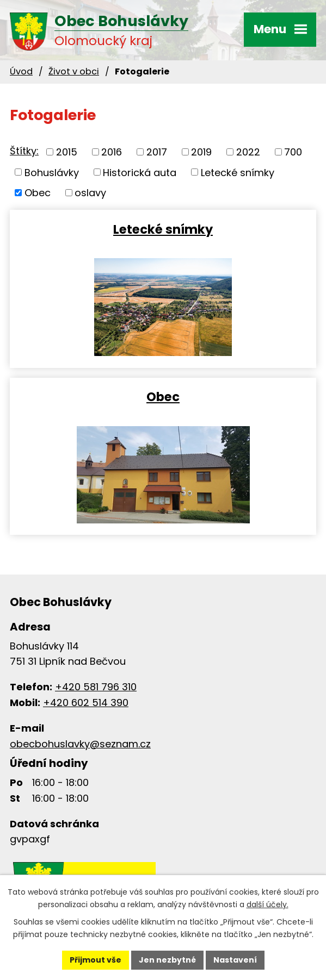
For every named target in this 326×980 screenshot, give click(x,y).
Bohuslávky (52, 172)
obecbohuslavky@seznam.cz (80, 744)
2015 (67, 152)
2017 (157, 152)
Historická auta (140, 172)
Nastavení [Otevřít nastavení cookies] (235, 960)
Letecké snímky (238, 172)
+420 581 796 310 (96, 687)
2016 (112, 152)
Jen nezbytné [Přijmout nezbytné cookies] (167, 960)
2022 (248, 152)
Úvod (21, 71)
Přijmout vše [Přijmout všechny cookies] (96, 960)
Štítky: (24, 151)
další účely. (267, 904)
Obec (38, 193)
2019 (201, 152)
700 (293, 152)
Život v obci (74, 71)
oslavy (90, 193)
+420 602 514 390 (86, 703)
